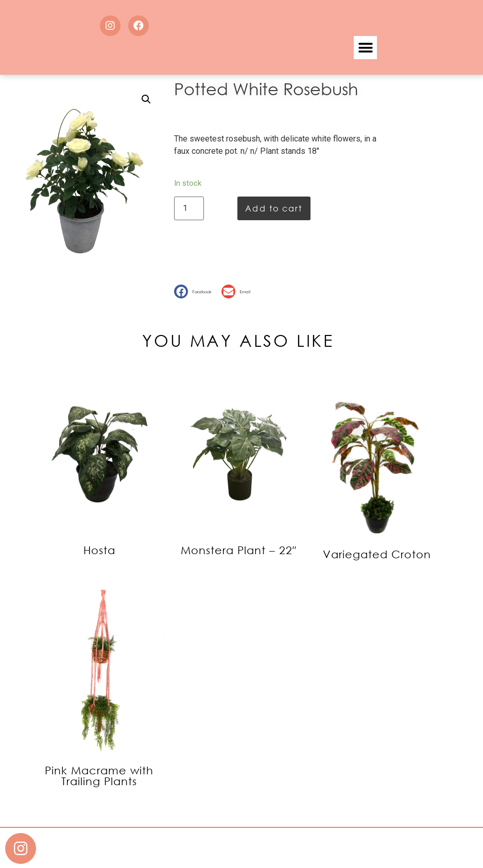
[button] (365, 48)
